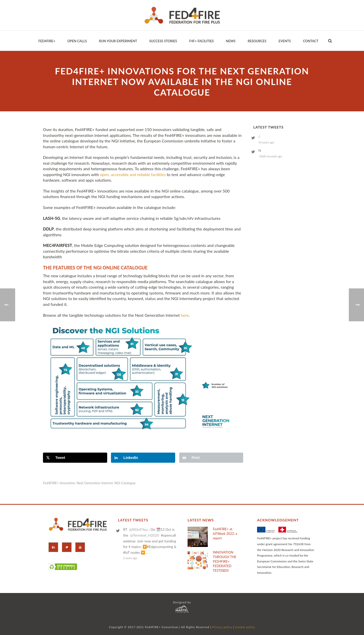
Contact (311, 41)
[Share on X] (75, 458)
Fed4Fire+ (47, 41)
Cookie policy (245, 627)
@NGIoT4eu (138, 529)
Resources (257, 41)
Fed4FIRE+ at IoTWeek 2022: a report (225, 534)
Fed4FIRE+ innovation (59, 483)
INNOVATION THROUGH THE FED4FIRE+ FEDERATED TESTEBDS (225, 561)
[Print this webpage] (211, 458)
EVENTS (285, 41)
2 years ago (130, 558)
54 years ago (266, 142)
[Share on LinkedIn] (143, 458)
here (185, 315)
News (231, 41)
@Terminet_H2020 (144, 535)
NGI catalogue (125, 483)
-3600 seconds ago (270, 156)
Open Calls (77, 41)
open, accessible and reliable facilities (133, 174)
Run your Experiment (118, 41)
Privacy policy (222, 627)
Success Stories (163, 41)
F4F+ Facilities (201, 41)
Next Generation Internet (95, 483)
